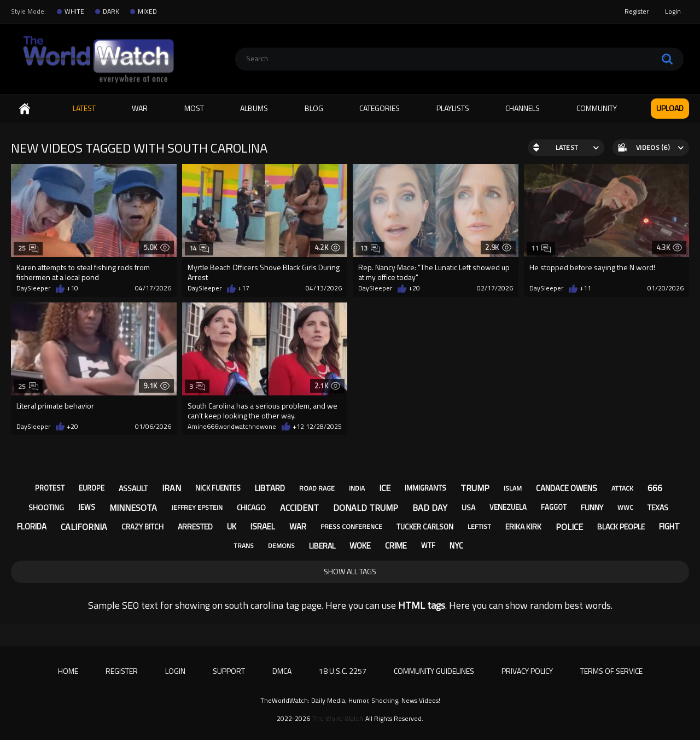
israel (263, 526)
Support (229, 671)
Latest (84, 108)
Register (637, 11)
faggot (554, 507)
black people (621, 526)
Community (597, 108)
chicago (251, 507)
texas (658, 507)
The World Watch (338, 719)
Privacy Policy (527, 671)
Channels (523, 108)
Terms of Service (611, 671)
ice (385, 488)
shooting (46, 507)
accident (299, 508)
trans (244, 546)
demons (281, 546)
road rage (317, 488)
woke (360, 546)
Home (25, 109)
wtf (428, 545)
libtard (270, 488)
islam (513, 488)
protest (50, 488)
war (298, 526)
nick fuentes (218, 488)
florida (32, 526)
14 (199, 248)
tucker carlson (425, 527)
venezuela (508, 507)
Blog (314, 108)
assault (133, 488)
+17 (244, 288)
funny (592, 507)
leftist (479, 526)
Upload (670, 108)
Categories (380, 108)
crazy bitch (142, 527)
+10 (72, 288)
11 (541, 248)
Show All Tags (350, 571)
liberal (322, 546)
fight (669, 526)
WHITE (74, 11)
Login (673, 11)
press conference (351, 526)
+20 (414, 288)
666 (655, 488)
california (84, 527)
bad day (430, 508)
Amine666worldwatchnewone (232, 427)
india (357, 488)
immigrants (425, 488)
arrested (195, 526)
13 (370, 248)
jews (87, 507)
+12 (298, 427)
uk (232, 526)
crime (396, 546)
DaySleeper (33, 288)
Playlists (453, 108)
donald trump (366, 508)
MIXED (147, 11)
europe (92, 488)
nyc (456, 546)
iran (171, 488)
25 (28, 248)
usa (468, 507)
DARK (111, 11)
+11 (585, 288)
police (569, 527)
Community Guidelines (434, 671)
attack (622, 488)
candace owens (567, 488)
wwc (625, 507)
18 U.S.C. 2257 (343, 671)
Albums (254, 108)
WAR (140, 108)
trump (475, 488)
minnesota (133, 508)
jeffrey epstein (197, 507)
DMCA (282, 671)
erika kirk (523, 526)
